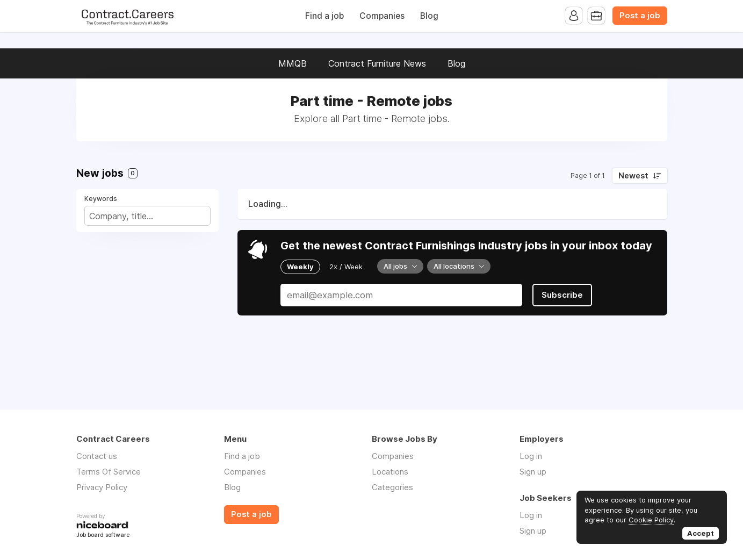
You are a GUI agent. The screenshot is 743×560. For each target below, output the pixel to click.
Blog (429, 16)
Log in (531, 456)
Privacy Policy (102, 487)
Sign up (533, 472)
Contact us (97, 456)
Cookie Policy (651, 520)
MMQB (293, 63)
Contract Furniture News (377, 63)
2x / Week (346, 267)
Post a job (640, 16)
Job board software (103, 536)
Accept (701, 533)
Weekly (300, 267)
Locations (390, 472)
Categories (392, 487)
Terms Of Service (109, 472)
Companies (382, 16)
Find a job (324, 16)
